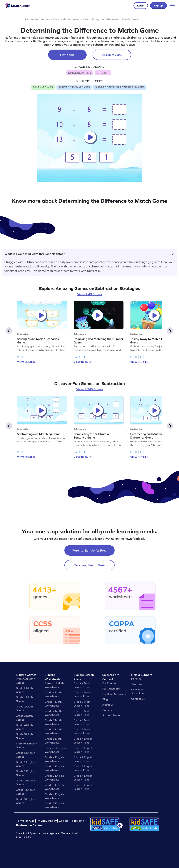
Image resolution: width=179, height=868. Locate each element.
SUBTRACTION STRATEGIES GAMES (120, 87)
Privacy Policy (47, 821)
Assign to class (112, 55)
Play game (67, 55)
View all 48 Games (90, 294)
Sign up (158, 6)
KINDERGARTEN (80, 73)
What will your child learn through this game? (89, 254)
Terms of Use (26, 821)
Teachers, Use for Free (89, 565)
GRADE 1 (103, 73)
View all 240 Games (90, 389)
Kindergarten (71, 19)
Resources (32, 19)
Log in (141, 6)
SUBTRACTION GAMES (74, 87)
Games (46, 19)
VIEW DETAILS (26, 362)
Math (56, 19)
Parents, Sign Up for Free (89, 550)
